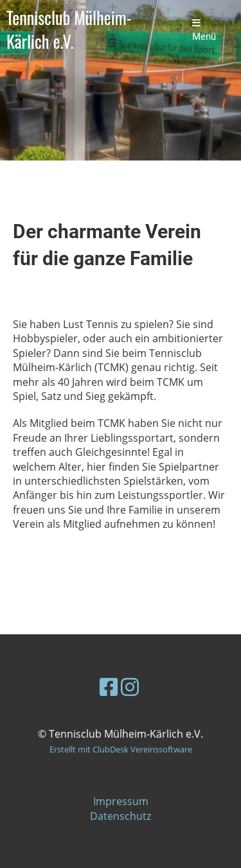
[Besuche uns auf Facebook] (109, 687)
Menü (204, 30)
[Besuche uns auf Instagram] (130, 687)
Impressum (121, 801)
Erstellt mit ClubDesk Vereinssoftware (121, 749)
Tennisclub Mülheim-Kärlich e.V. (69, 30)
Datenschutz (121, 816)
